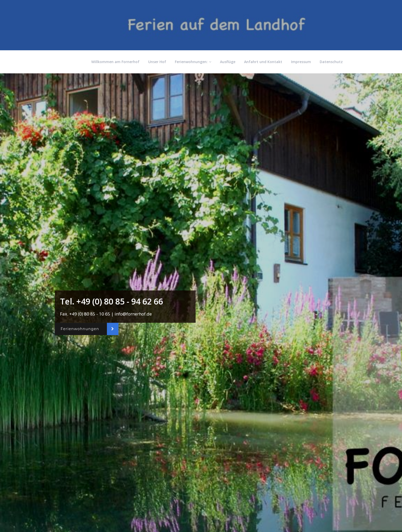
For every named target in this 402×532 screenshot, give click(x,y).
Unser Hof (157, 62)
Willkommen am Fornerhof (115, 62)
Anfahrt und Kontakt (263, 62)
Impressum (301, 62)
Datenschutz (331, 62)
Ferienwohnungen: (193, 62)
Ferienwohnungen (80, 329)
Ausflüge (228, 62)
